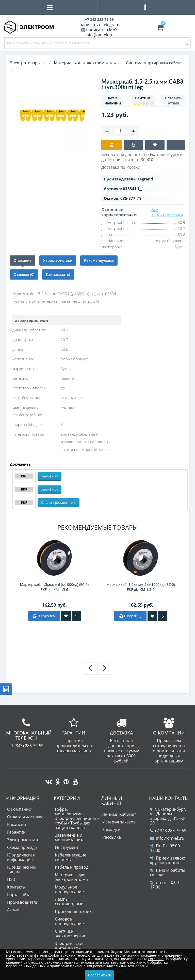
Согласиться (100, 975)
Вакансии (17, 824)
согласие (156, 959)
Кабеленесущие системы (71, 857)
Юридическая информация (21, 857)
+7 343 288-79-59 (168, 831)
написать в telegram (99, 25)
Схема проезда (22, 847)
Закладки (111, 830)
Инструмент (67, 847)
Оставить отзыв (174, 101)
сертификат (50, 476)
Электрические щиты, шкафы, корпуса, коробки (72, 948)
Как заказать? (58, 274)
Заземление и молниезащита (70, 837)
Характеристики (58, 260)
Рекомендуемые (99, 260)
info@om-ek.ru (99, 35)
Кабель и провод (72, 867)
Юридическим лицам (21, 869)
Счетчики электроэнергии (71, 933)
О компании (19, 809)
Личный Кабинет (119, 814)
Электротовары (25, 63)
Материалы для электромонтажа (71, 877)
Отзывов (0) (24, 274)
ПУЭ (11, 879)
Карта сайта (19, 895)
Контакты (16, 887)
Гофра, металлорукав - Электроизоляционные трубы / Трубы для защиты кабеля (78, 818)
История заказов (119, 822)
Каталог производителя (59, 503)
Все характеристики (167, 212)
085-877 (131, 198)
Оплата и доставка (25, 817)
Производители (23, 902)
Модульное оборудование (69, 889)
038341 (132, 189)
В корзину (44, 616)
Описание (23, 260)
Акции (13, 910)
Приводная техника (74, 911)
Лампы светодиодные (69, 901)
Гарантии (16, 832)
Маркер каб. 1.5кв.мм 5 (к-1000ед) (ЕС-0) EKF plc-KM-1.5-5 (141, 587)
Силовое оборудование (69, 921)
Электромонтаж (23, 840)
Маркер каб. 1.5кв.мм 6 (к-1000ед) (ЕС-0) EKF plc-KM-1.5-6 (54, 587)
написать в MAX (102, 30)
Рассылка (112, 837)
